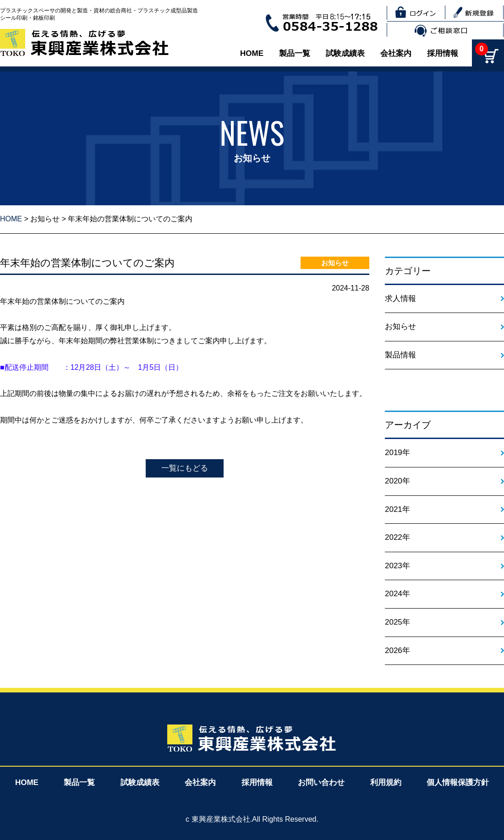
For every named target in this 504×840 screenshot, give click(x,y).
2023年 (397, 566)
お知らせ (45, 219)
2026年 (397, 651)
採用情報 (443, 53)
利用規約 (386, 782)
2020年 (397, 481)
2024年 (397, 594)
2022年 (397, 537)
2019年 (397, 453)
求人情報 (400, 299)
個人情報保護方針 (458, 782)
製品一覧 (295, 53)
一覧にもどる (185, 468)
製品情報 (400, 355)
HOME (252, 53)
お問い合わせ (321, 782)
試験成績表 (345, 53)
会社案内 (396, 53)
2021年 (397, 509)
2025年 (397, 622)
